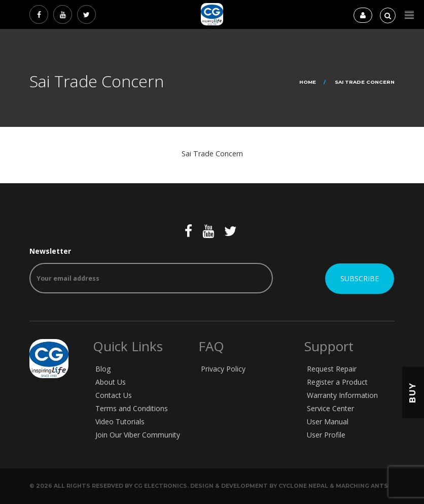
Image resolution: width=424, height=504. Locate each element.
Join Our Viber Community (138, 435)
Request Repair (332, 369)
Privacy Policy (223, 369)
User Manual (328, 422)
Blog (103, 369)
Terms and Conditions (132, 408)
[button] (409, 15)
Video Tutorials (120, 422)
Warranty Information (342, 395)
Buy (413, 392)
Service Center (330, 408)
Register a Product (337, 382)
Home (308, 82)
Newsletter (151, 270)
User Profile (326, 435)
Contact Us (114, 395)
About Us (111, 382)
